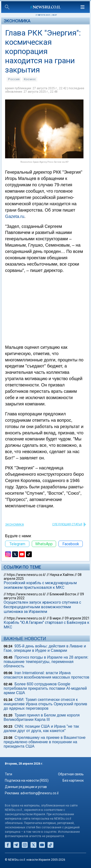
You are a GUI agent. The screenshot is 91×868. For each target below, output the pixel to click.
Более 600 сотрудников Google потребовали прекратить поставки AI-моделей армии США (45, 688)
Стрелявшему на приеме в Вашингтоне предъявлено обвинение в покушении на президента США (45, 742)
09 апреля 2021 (77, 618)
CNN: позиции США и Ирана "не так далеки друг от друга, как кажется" (41, 729)
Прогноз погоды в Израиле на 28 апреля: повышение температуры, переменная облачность (46, 662)
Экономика (17, 21)
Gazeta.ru (15, 216)
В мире (55, 618)
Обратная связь (71, 774)
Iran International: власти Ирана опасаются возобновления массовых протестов (46, 675)
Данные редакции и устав (26, 787)
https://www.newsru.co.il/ (26, 575)
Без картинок (73, 780)
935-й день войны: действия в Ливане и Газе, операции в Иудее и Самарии (45, 648)
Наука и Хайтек (62, 575)
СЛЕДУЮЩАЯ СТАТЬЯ (67, 524)
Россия (14, 79)
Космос (30, 79)
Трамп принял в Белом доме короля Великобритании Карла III (42, 717)
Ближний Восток (63, 594)
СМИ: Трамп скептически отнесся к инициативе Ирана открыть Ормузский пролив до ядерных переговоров (45, 704)
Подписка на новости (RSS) (27, 780)
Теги (8, 774)
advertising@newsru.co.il (39, 793)
